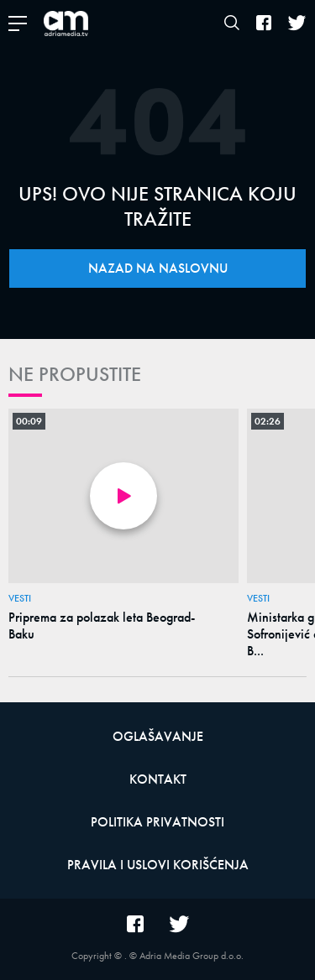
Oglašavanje (158, 736)
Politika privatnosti (157, 822)
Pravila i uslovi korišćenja (158, 865)
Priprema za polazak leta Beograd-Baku (102, 626)
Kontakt (158, 779)
